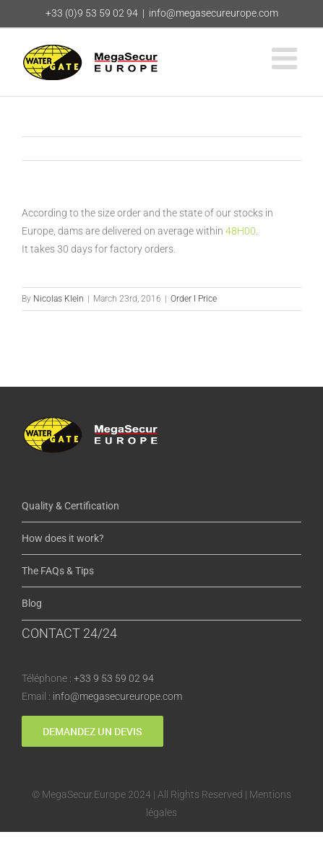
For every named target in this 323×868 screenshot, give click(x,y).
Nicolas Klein (59, 299)
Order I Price (194, 299)
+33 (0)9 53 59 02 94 (92, 13)
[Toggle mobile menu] (287, 58)
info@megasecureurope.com (214, 13)
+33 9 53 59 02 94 (114, 678)
